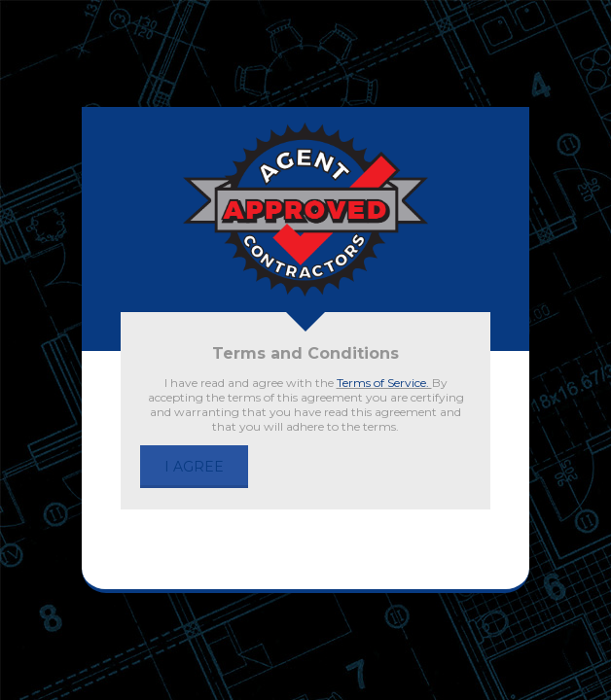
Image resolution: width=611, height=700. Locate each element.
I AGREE (194, 467)
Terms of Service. (384, 383)
